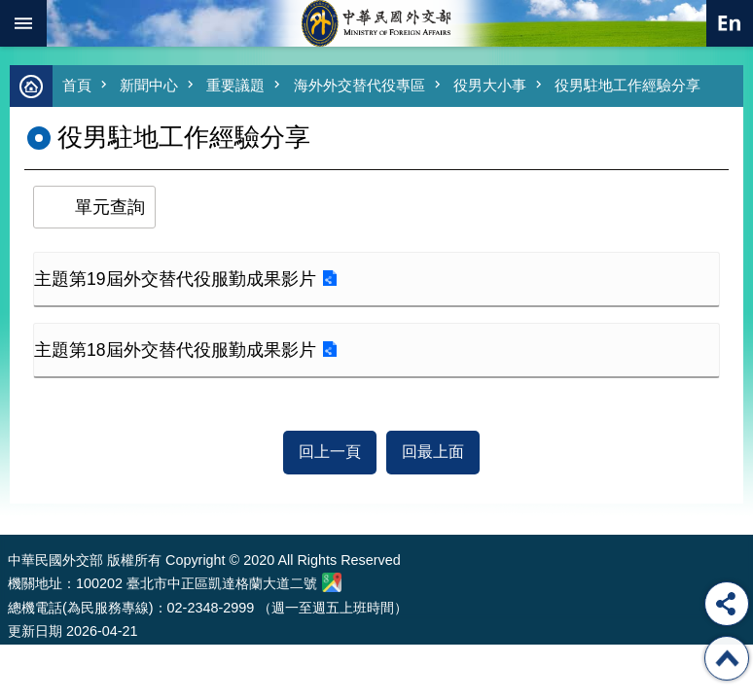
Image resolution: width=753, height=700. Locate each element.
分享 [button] (727, 604)
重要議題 (235, 85)
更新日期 (35, 631)
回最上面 (433, 452)
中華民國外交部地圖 (332, 582)
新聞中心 (149, 85)
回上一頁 (330, 452)
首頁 (77, 85)
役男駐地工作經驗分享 (627, 85)
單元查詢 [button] (110, 207)
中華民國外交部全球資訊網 (376, 23)
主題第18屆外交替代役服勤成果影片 (175, 350)
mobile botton (23, 23)
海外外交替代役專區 (359, 85)
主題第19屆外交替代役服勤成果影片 (175, 279)
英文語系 (730, 23)
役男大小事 (490, 85)
